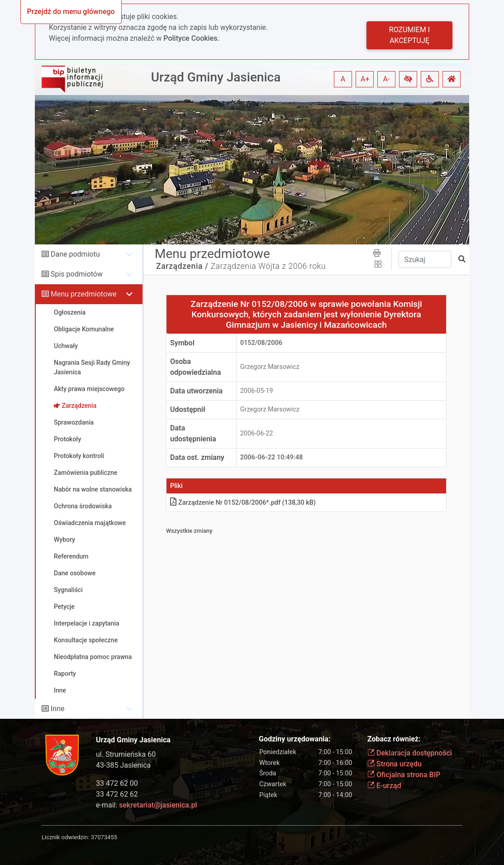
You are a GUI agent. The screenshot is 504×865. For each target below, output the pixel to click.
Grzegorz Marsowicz (270, 367)
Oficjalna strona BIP (404, 775)
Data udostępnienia (193, 433)
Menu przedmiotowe (84, 294)
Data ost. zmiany (197, 457)
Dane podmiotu (75, 254)
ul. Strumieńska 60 (126, 754)
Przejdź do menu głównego (71, 12)
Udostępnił (188, 409)
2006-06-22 (257, 433)
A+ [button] (365, 79)
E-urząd (384, 786)
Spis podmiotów (77, 274)
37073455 (104, 837)
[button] (408, 79)
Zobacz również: (394, 739)
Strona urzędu (395, 764)
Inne (58, 709)
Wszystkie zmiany (189, 531)
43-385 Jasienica (123, 765)
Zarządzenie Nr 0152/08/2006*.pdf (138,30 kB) (243, 503)
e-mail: (146, 805)
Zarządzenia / (182, 266)
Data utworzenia (196, 391)
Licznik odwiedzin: (65, 837)
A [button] (343, 79)
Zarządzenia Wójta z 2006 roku (268, 266)
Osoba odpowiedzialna (195, 367)
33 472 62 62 (117, 794)
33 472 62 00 (117, 783)
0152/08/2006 (261, 343)
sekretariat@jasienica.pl (158, 805)
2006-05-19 (257, 391)
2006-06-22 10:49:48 (272, 457)
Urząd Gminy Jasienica (216, 77)
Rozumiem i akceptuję (409, 35)
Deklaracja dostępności (410, 753)
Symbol (182, 343)
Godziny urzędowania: (295, 739)
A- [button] (387, 79)
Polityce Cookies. (191, 38)
